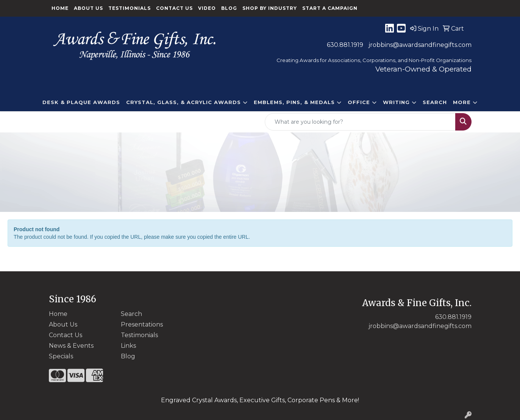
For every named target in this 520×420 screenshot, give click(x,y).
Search (435, 102)
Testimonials (130, 8)
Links (128, 346)
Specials (61, 356)
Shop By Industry (270, 8)
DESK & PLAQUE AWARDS (81, 102)
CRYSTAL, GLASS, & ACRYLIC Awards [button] (183, 102)
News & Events (71, 346)
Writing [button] (396, 102)
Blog (229, 8)
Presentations (142, 324)
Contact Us (174, 8)
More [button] (462, 102)
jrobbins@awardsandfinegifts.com (420, 45)
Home (60, 8)
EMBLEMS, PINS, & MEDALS (294, 102)
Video (207, 8)
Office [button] (359, 102)
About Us (88, 8)
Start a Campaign (330, 8)
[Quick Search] (360, 122)
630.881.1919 (345, 45)
